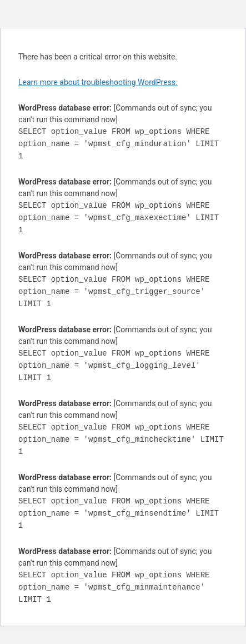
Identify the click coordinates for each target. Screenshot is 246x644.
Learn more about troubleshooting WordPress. (98, 82)
